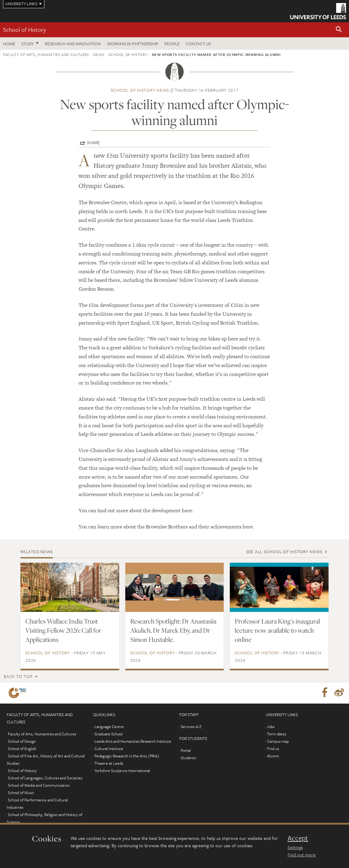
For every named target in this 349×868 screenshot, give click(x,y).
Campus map (278, 741)
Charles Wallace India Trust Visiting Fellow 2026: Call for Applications (63, 630)
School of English (22, 748)
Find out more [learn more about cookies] (302, 855)
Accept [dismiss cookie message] (298, 838)
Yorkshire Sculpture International (122, 771)
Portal (186, 750)
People (172, 44)
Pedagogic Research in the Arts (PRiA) (127, 756)
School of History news (140, 90)
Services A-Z (191, 726)
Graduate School (108, 734)
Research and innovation (73, 44)
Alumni (273, 756)
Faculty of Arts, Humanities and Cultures (46, 54)
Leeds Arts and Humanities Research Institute (133, 741)
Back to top (18, 676)
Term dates (276, 734)
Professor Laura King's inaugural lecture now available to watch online (277, 630)
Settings (295, 847)
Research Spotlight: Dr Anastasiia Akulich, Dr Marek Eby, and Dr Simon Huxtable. (173, 630)
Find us (273, 748)
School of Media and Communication (39, 785)
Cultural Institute (109, 748)
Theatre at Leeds (109, 763)
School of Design (22, 741)
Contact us (198, 44)
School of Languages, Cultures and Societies (45, 778)
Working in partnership (133, 44)
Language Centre (109, 726)
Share (93, 142)
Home (9, 44)
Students (188, 758)
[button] (339, 30)
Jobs (271, 726)
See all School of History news (284, 552)
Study (28, 44)
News (99, 54)
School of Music (21, 793)
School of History (24, 29)
